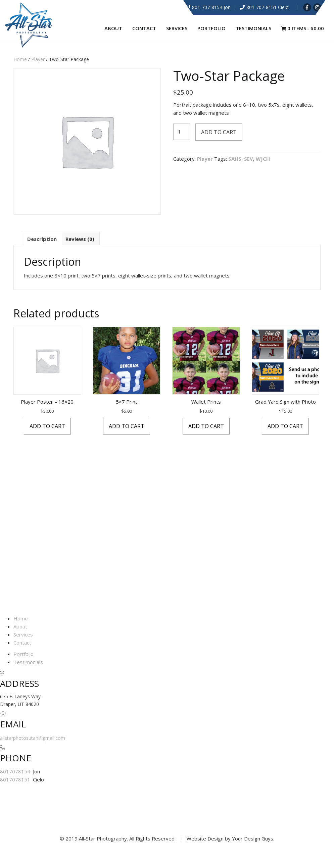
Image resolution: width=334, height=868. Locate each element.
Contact (144, 28)
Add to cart (219, 132)
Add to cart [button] (47, 426)
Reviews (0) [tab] (80, 239)
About (113, 28)
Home (20, 59)
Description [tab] (42, 239)
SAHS (235, 159)
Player (38, 59)
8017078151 (16, 779)
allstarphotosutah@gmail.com (33, 738)
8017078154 (16, 771)
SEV (249, 159)
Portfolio (211, 28)
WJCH (263, 159)
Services (177, 28)
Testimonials (253, 28)
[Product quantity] (182, 132)
